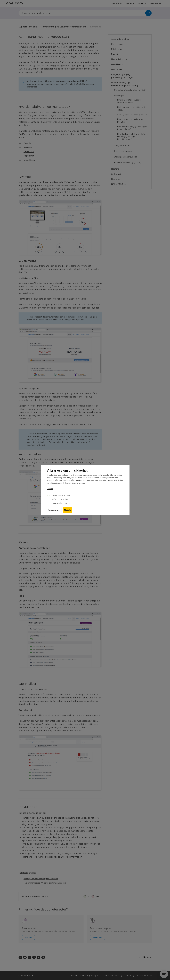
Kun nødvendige (54, 511)
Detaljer (50, 489)
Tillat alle (68, 511)
